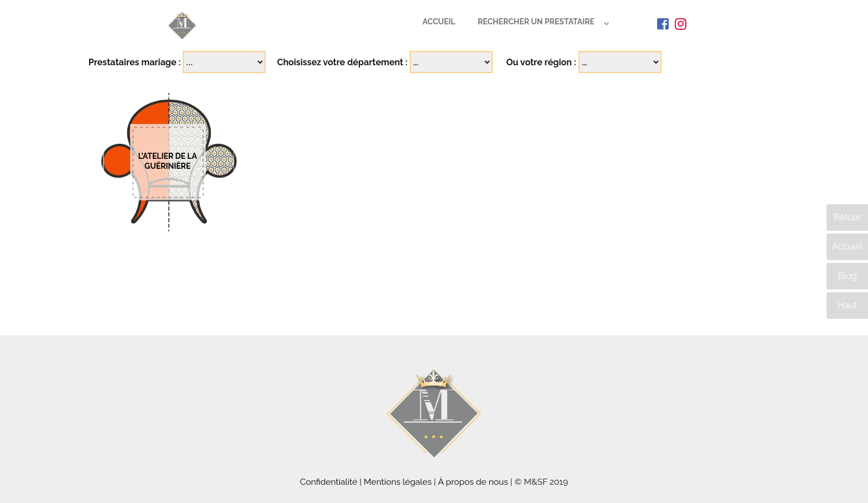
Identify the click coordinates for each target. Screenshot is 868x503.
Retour (847, 217)
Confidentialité (329, 482)
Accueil (439, 22)
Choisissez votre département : (342, 62)
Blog (847, 276)
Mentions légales (398, 482)
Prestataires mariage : (135, 62)
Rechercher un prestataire (536, 22)
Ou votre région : (541, 62)
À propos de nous (473, 482)
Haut (847, 305)
